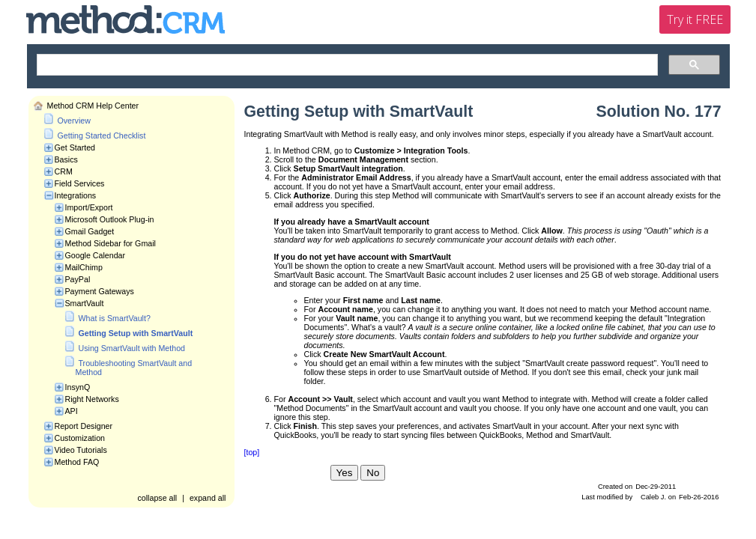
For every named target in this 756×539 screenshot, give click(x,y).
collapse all (157, 498)
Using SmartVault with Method (132, 348)
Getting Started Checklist (102, 135)
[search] (346, 65)
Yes (345, 473)
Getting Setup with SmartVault (136, 333)
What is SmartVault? (115, 318)
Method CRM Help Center (93, 106)
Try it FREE (695, 19)
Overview (74, 121)
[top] (252, 452)
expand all (208, 498)
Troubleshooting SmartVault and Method (134, 368)
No (373, 473)
